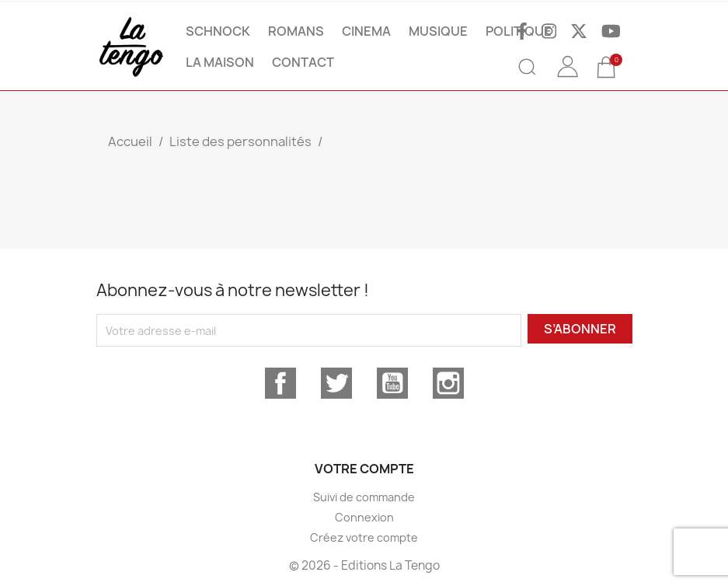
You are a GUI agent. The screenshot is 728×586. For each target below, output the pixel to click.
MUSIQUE (438, 31)
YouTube (392, 383)
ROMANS (296, 31)
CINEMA (366, 31)
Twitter (336, 383)
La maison (220, 62)
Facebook (280, 383)
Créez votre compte (364, 537)
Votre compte (364, 469)
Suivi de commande (364, 497)
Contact (303, 62)
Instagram (448, 383)
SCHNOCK (218, 31)
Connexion (364, 517)
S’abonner (580, 329)
